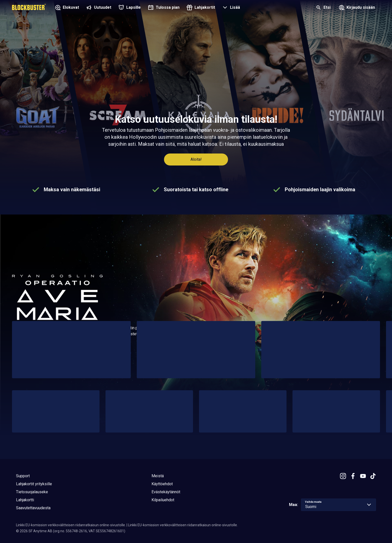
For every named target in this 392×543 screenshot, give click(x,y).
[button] (230, 8)
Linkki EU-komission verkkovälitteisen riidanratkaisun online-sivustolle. (71, 525)
